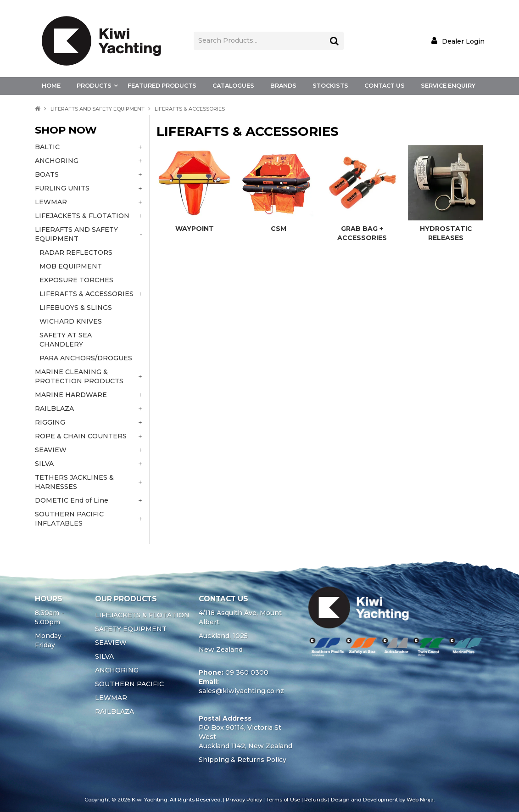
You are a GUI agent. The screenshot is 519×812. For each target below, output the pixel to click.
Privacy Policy (244, 800)
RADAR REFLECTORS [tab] (76, 252)
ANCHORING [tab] (57, 161)
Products (94, 86)
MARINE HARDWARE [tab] (71, 395)
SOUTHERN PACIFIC (129, 684)
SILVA (104, 656)
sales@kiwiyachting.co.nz (241, 691)
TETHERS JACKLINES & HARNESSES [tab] (74, 482)
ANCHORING (117, 670)
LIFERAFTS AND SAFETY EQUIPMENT (98, 109)
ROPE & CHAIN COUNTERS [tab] (81, 436)
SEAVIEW (111, 643)
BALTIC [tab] (47, 147)
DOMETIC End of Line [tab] (72, 500)
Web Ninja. (421, 800)
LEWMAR (111, 698)
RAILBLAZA (114, 711)
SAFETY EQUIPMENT (131, 629)
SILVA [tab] (44, 464)
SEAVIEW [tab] (51, 450)
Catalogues (233, 86)
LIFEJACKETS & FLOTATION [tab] (82, 216)
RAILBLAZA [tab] (54, 409)
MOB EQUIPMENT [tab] (71, 266)
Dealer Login (463, 41)
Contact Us (385, 86)
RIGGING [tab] (50, 422)
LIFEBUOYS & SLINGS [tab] (76, 308)
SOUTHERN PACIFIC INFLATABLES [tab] (69, 519)
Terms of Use (283, 800)
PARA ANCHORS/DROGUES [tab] (86, 358)
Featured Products (162, 86)
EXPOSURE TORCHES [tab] (76, 280)
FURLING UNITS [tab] (62, 188)
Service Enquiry (448, 86)
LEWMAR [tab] (51, 202)
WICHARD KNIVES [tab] (71, 321)
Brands (283, 86)
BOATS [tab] (47, 174)
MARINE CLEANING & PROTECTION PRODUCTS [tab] (79, 376)
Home (51, 86)
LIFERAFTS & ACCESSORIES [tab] (86, 294)
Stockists (330, 86)
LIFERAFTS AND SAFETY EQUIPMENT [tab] (76, 234)
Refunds (315, 800)
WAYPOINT (195, 229)
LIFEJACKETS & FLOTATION (142, 615)
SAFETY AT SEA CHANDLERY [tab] (66, 340)
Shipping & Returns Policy (243, 760)
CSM (279, 229)
